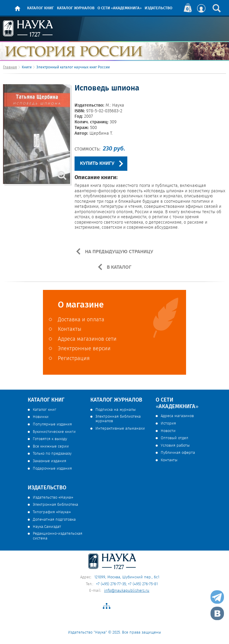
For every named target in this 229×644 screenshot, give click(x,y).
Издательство (158, 8)
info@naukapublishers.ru (127, 591)
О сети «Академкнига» (120, 8)
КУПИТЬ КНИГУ (97, 163)
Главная (10, 67)
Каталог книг (41, 8)
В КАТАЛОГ (119, 267)
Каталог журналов (76, 8)
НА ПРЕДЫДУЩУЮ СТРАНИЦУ (119, 252)
